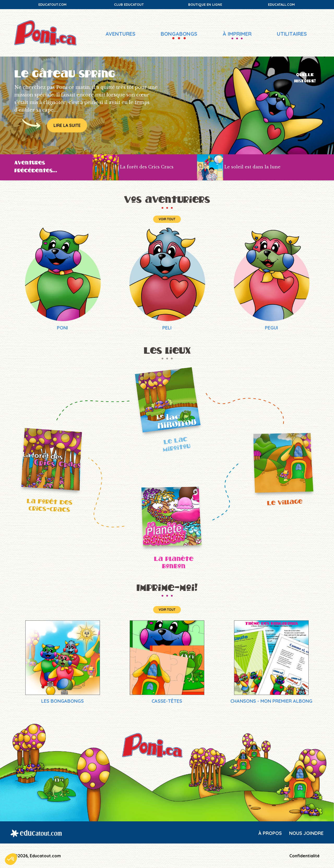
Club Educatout (129, 4)
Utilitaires (292, 34)
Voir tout (167, 219)
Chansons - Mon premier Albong (271, 701)
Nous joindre (306, 833)
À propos (270, 833)
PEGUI (272, 328)
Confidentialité (305, 856)
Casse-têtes (167, 701)
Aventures (120, 34)
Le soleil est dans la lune (252, 167)
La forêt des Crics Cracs (147, 167)
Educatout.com (52, 4)
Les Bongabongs (62, 701)
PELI (167, 328)
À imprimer (237, 34)
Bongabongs (179, 34)
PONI (62, 328)
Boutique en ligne (205, 4)
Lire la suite (67, 125)
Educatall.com (281, 4)
